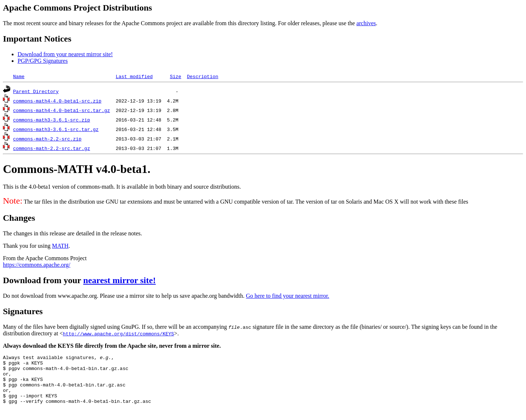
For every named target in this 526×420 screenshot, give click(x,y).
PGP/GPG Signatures (43, 61)
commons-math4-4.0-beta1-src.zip (57, 101)
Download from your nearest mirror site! (65, 54)
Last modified (134, 76)
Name (19, 76)
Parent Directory (36, 91)
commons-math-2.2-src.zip (47, 139)
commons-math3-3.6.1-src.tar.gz (56, 129)
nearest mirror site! (120, 280)
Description (203, 76)
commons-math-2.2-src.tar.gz (52, 148)
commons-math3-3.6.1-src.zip (52, 120)
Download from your (43, 280)
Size (176, 76)
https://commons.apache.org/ (37, 265)
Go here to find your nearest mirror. (287, 296)
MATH (60, 246)
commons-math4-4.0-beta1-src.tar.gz (62, 110)
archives (366, 23)
